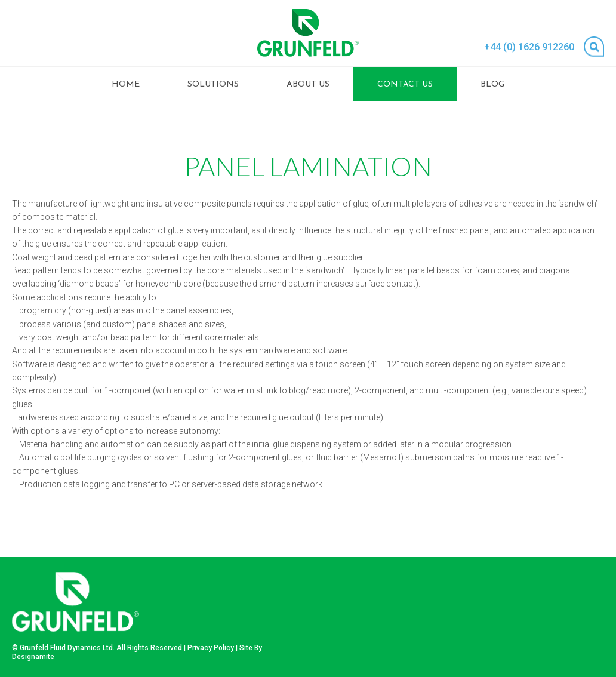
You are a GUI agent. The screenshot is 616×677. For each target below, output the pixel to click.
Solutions (213, 84)
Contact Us (405, 84)
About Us (308, 84)
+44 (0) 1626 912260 (529, 47)
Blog (492, 84)
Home (126, 84)
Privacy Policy (211, 648)
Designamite (33, 657)
